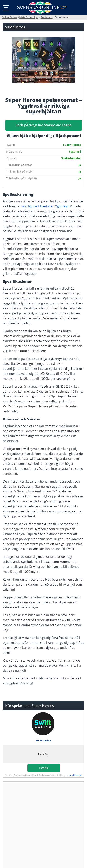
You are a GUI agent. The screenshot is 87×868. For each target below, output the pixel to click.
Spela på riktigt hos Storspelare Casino (44, 125)
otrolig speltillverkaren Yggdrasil (45, 206)
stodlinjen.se (76, 775)
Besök (43, 768)
